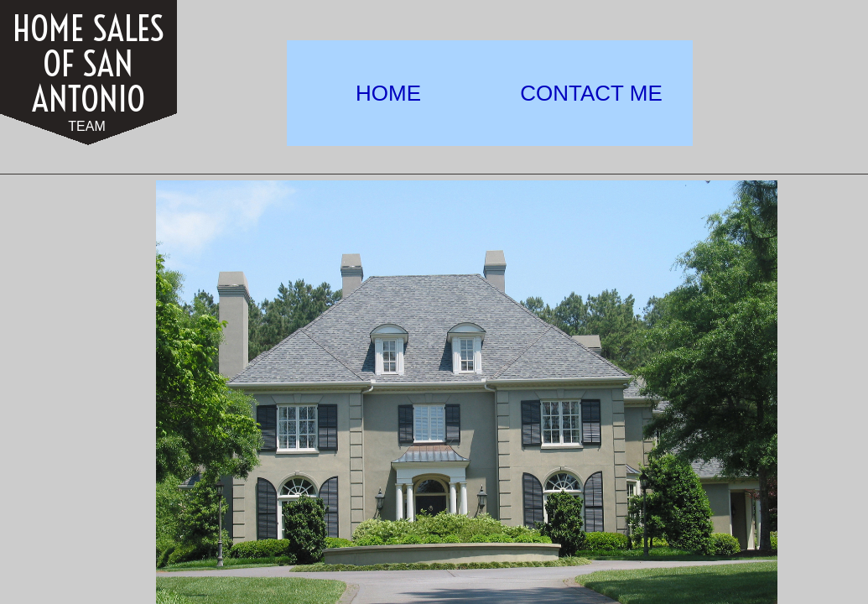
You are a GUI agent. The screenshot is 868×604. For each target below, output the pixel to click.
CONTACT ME (591, 93)
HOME (388, 93)
